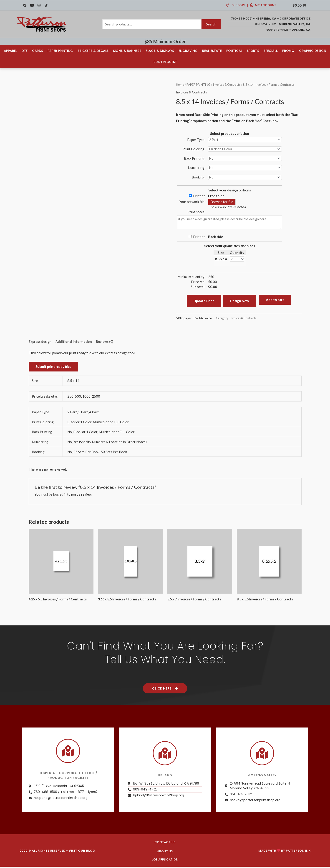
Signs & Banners (127, 50)
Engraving (188, 50)
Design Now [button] (239, 303)
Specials (271, 50)
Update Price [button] (204, 303)
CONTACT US (165, 845)
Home (180, 84)
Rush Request (165, 62)
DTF (25, 50)
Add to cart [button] (275, 301)
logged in (60, 497)
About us (165, 854)
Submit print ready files (54, 369)
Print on (199, 197)
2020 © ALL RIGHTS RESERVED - (57, 853)
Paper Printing (60, 50)
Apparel (10, 50)
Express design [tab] (41, 344)
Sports (253, 50)
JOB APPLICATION (165, 862)
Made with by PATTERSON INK (284, 853)
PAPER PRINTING (200, 84)
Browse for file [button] (222, 203)
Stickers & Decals (93, 50)
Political (234, 50)
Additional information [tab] (75, 344)
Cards (38, 50)
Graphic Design (313, 50)
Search (211, 24)
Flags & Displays (160, 50)
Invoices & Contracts (230, 84)
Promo (288, 50)
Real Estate (212, 50)
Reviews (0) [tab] (106, 344)
